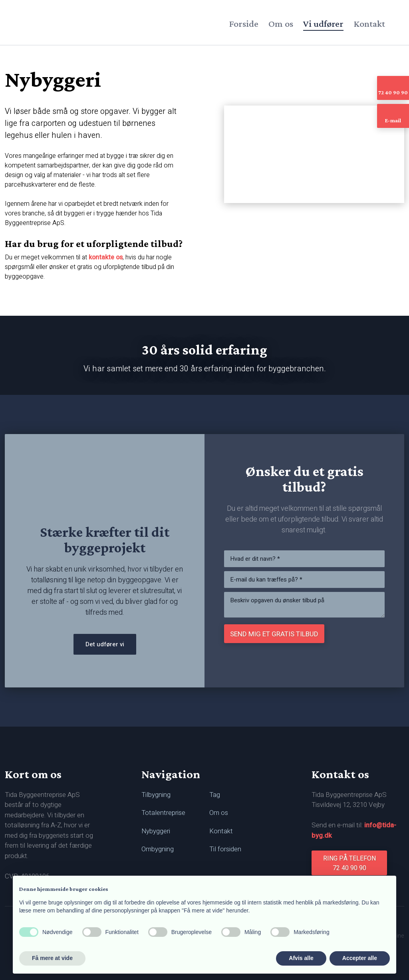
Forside (244, 23)
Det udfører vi (105, 644)
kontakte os (106, 257)
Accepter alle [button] (360, 958)
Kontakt (369, 23)
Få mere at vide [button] (52, 958)
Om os (281, 23)
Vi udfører (323, 23)
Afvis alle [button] (301, 958)
